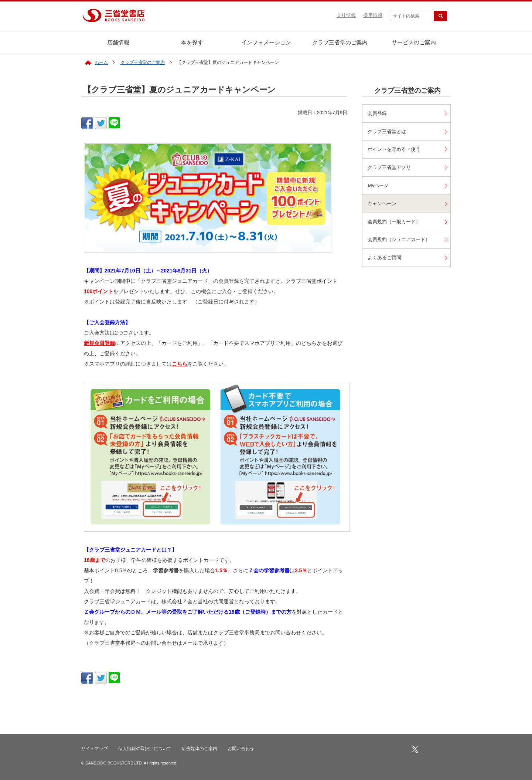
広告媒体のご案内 (199, 749)
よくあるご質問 (386, 259)
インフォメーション (266, 42)
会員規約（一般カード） (396, 223)
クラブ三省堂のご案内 (340, 42)
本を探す (192, 42)
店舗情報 (118, 42)
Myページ (379, 186)
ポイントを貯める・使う (396, 150)
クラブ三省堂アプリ (391, 168)
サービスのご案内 (414, 42)
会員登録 (378, 113)
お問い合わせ (241, 749)
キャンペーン (383, 205)
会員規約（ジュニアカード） (402, 241)
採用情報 (373, 15)
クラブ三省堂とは (389, 131)
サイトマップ (95, 749)
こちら (180, 364)
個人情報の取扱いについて (145, 749)
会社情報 (346, 15)
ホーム (101, 62)
